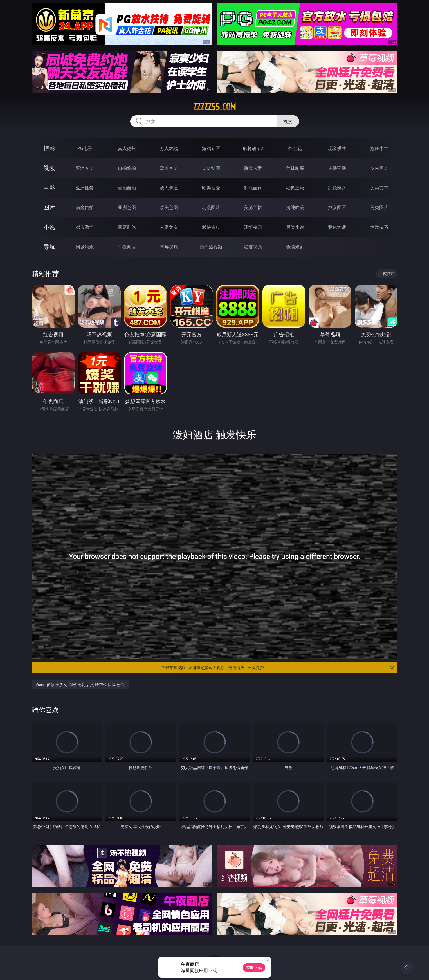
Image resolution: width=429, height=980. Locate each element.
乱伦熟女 (337, 188)
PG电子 (85, 148)
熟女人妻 (253, 168)
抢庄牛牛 (379, 148)
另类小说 (295, 227)
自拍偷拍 (127, 168)
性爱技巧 (379, 227)
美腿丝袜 (253, 207)
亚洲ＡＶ (85, 168)
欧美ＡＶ (169, 168)
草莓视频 (169, 247)
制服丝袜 (253, 188)
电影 (49, 188)
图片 (49, 207)
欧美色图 (169, 207)
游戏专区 (211, 148)
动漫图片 (211, 207)
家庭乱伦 (127, 227)
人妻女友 (169, 227)
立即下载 (254, 967)
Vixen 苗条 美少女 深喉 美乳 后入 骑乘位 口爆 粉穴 (80, 684)
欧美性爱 (211, 188)
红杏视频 (253, 247)
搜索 (288, 121)
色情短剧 (295, 247)
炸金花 (295, 148)
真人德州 (127, 148)
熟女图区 (337, 207)
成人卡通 (169, 188)
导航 (49, 247)
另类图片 (379, 207)
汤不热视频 (211, 247)
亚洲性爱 (85, 188)
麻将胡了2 (253, 148)
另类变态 (379, 188)
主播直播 (337, 168)
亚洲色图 (127, 207)
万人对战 (169, 148)
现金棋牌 (337, 148)
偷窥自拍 (85, 207)
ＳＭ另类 (379, 168)
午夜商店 (127, 247)
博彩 (49, 148)
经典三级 (295, 188)
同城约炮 (85, 247)
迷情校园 (253, 227)
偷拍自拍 (127, 188)
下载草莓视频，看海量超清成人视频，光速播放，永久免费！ (278, 668)
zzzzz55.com (215, 107)
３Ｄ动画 (211, 168)
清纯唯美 (295, 207)
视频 (49, 168)
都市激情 (85, 227)
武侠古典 (211, 227)
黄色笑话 (337, 227)
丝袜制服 (295, 168)
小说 (49, 227)
